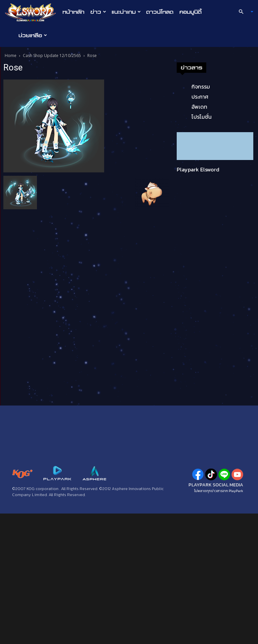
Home (11, 56)
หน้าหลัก (73, 12)
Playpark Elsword (198, 169)
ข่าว (98, 12)
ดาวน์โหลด (160, 12)
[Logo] (32, 12)
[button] (243, 12)
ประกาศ (200, 97)
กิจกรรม (201, 87)
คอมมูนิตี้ (190, 12)
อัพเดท (199, 107)
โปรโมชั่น (202, 117)
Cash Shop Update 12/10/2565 (52, 56)
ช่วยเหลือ (33, 35)
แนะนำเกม (126, 12)
